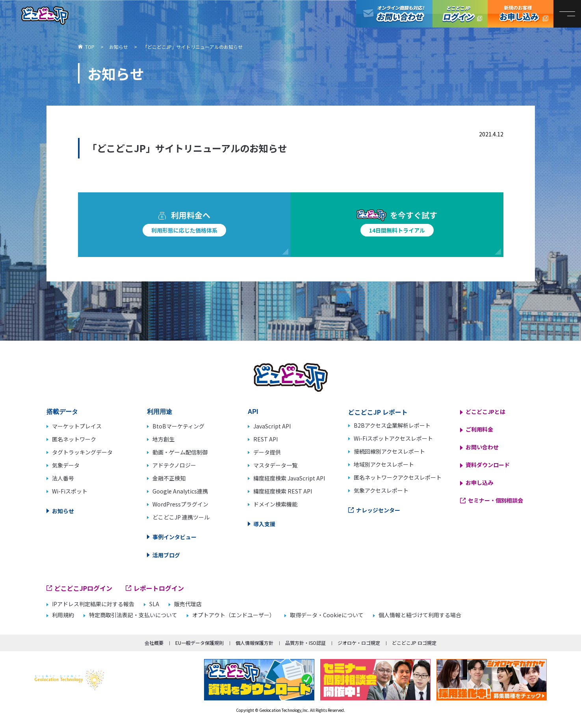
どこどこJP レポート (378, 412)
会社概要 (154, 643)
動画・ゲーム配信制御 (180, 452)
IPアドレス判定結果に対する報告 (93, 604)
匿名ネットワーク (74, 439)
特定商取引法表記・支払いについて (133, 615)
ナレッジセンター (378, 510)
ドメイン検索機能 (275, 504)
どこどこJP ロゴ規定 (414, 643)
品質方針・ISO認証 (305, 643)
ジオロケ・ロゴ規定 (359, 643)
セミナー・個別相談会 (496, 500)
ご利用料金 (479, 429)
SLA (154, 604)
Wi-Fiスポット (70, 491)
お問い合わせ (482, 447)
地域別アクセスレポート (384, 464)
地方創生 (163, 439)
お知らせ (63, 511)
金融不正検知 (169, 478)
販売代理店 (188, 604)
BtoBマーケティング (178, 426)
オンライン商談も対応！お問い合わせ (394, 14)
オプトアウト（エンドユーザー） (234, 615)
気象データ (66, 465)
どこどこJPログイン (460, 14)
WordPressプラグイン (180, 504)
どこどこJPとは (485, 411)
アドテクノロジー (174, 465)
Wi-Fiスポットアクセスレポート (393, 438)
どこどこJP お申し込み (521, 14)
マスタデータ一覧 (275, 465)
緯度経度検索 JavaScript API (289, 478)
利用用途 (160, 412)
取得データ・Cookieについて (327, 615)
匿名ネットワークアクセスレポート (398, 477)
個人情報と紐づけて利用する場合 (420, 615)
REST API (265, 439)
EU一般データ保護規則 (200, 643)
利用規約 (63, 615)
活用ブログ (166, 555)
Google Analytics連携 (180, 491)
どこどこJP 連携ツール (181, 517)
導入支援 (264, 524)
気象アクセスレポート (381, 490)
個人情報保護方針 (254, 643)
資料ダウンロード (488, 465)
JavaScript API (272, 426)
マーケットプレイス (77, 426)
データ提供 (267, 452)
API (253, 412)
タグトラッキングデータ (82, 452)
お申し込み (479, 482)
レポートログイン (159, 588)
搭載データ (62, 412)
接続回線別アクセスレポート (389, 451)
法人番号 (63, 478)
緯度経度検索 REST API (283, 491)
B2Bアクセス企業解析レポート (392, 425)
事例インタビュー (174, 537)
